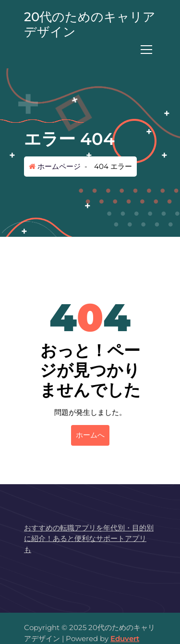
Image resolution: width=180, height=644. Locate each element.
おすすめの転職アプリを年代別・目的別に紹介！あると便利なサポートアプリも (89, 539)
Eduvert (125, 638)
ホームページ (55, 166)
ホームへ (90, 435)
